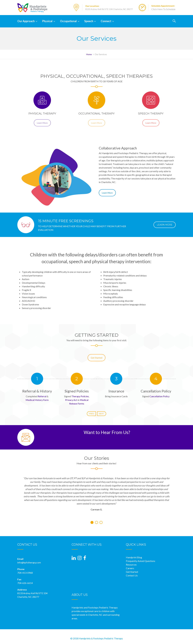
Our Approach (26, 21)
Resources (131, 565)
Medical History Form (37, 400)
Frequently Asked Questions (141, 561)
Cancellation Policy (160, 396)
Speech (89, 21)
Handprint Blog (134, 557)
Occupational (68, 21)
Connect (106, 21)
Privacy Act (71, 400)
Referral (42, 396)
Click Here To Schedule (163, 9)
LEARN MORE (165, 225)
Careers (130, 568)
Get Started (96, 362)
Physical (47, 21)
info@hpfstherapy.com (29, 562)
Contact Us (132, 575)
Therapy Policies (80, 396)
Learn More (42, 127)
